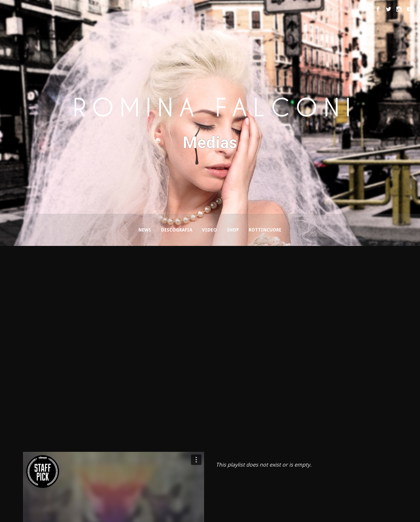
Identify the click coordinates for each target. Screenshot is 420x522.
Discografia (177, 230)
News (145, 230)
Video (210, 230)
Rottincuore (265, 230)
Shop (233, 230)
